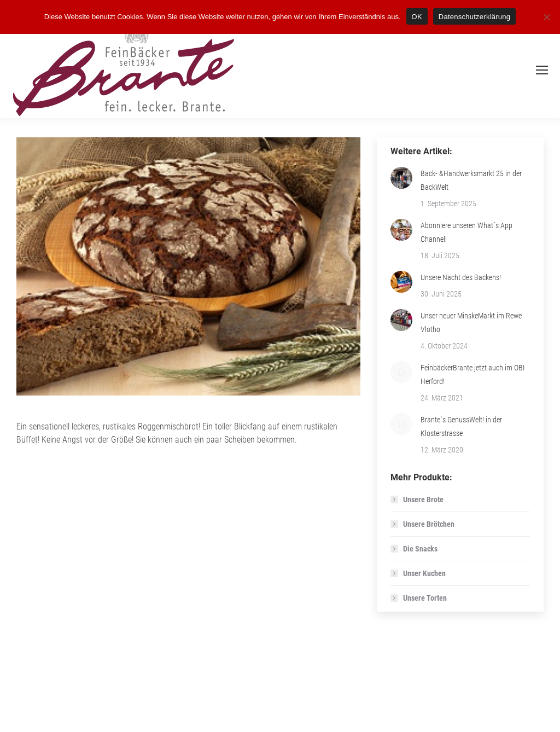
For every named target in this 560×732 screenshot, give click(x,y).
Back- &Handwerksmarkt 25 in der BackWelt (471, 180)
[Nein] (546, 17)
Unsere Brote (423, 499)
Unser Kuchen (424, 573)
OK (417, 17)
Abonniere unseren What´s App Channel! (466, 232)
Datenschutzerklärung (474, 17)
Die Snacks (420, 549)
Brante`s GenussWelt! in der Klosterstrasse (461, 426)
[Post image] (401, 178)
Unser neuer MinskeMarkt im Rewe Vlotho (471, 323)
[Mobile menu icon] (542, 70)
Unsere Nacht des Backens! (461, 277)
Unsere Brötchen (429, 524)
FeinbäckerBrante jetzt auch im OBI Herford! (472, 374)
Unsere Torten (425, 598)
